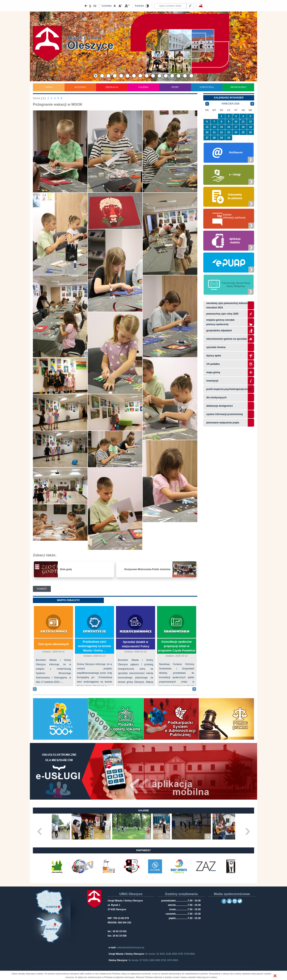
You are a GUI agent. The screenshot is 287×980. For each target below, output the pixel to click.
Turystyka (207, 87)
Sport (175, 87)
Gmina (49, 87)
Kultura (80, 87)
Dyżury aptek (214, 356)
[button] (275, 976)
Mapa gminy (214, 372)
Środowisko (238, 87)
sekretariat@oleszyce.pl (131, 948)
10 (236, 122)
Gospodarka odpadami (219, 331)
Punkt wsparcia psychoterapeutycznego (229, 389)
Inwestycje (94, 632)
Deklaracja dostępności (220, 406)
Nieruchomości (136, 632)
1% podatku (213, 364)
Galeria (144, 87)
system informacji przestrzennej (225, 414)
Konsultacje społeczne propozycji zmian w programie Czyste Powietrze (177, 646)
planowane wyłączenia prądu (223, 423)
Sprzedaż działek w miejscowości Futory (136, 644)
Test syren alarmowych (53, 644)
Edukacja (112, 87)
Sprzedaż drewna (216, 347)
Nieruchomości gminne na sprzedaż (227, 339)
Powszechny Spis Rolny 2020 (222, 314)
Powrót (42, 589)
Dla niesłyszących (216, 398)
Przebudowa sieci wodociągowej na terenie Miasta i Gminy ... (94, 646)
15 (222, 127)
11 (243, 122)
